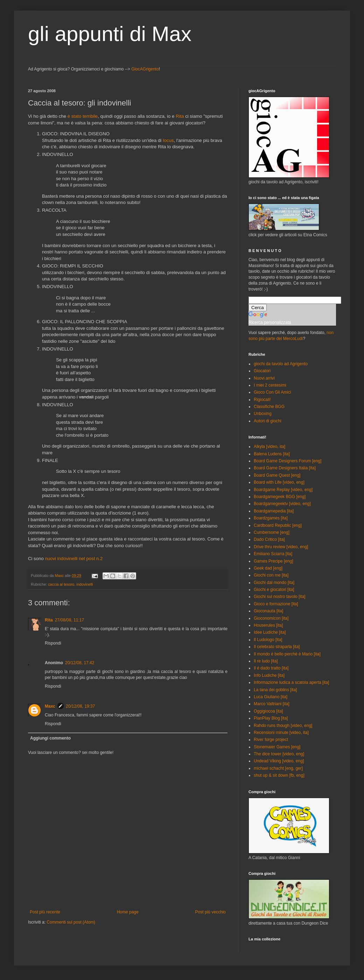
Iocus (168, 140)
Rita (180, 116)
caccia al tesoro (61, 584)
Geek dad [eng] (268, 568)
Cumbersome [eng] (272, 532)
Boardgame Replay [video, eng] (283, 490)
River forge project (271, 740)
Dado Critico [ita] (269, 539)
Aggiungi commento (50, 738)
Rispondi (53, 643)
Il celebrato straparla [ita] (277, 647)
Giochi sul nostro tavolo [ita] (279, 597)
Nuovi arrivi (264, 378)
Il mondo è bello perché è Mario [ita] (287, 654)
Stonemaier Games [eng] (277, 747)
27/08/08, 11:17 (69, 620)
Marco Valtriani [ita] (272, 704)
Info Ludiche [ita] (269, 675)
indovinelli (85, 584)
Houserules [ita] (268, 625)
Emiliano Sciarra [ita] (273, 554)
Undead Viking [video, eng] (279, 761)
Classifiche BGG (269, 407)
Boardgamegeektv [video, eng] (282, 504)
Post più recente (45, 912)
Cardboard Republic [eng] (278, 525)
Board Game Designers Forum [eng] (288, 461)
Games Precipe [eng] (274, 561)
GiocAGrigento (145, 69)
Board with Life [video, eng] (279, 482)
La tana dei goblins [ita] (275, 690)
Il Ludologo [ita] (268, 640)
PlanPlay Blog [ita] (271, 718)
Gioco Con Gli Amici (272, 392)
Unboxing (263, 414)
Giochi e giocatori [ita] (274, 590)
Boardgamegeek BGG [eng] (280, 497)
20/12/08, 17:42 (80, 663)
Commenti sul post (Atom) (71, 922)
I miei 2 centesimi (270, 385)
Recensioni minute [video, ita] (281, 733)
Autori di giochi (268, 421)
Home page (128, 912)
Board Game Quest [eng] (277, 475)
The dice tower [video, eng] (279, 754)
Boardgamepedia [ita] (274, 511)
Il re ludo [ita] (266, 661)
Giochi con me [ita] (271, 575)
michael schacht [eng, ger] (278, 768)
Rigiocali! (262, 400)
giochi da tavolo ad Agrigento (281, 364)
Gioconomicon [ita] (271, 618)
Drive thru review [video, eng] (281, 547)
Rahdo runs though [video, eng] (283, 726)
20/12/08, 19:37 (80, 706)
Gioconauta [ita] (268, 611)
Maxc (50, 706)
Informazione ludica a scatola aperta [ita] (291, 682)
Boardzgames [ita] (271, 518)
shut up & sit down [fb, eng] (279, 775)
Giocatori (262, 371)
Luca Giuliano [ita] (271, 697)
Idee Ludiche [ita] (270, 632)
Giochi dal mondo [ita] (274, 583)
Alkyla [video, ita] (269, 447)
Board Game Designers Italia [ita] (285, 468)
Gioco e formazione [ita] (276, 604)
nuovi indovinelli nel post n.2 (74, 559)
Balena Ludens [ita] (272, 454)
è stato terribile (83, 116)
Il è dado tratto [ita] (271, 668)
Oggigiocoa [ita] (268, 711)
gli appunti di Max (110, 34)
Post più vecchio (211, 912)
